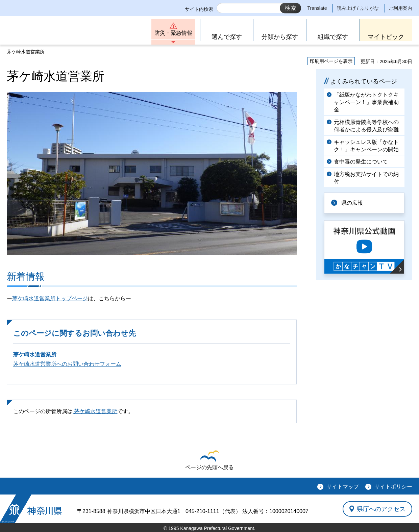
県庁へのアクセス (381, 509)
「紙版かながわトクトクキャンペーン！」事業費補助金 (366, 102)
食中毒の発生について (361, 162)
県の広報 (352, 203)
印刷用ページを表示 (331, 61)
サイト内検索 (199, 9)
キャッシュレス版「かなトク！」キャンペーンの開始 (366, 146)
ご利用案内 (400, 8)
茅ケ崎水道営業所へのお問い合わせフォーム (67, 364)
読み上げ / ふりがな (358, 8)
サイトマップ (343, 487)
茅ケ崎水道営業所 (35, 354)
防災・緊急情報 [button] (173, 33)
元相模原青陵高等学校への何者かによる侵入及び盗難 (366, 126)
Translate (317, 8)
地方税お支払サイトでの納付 (366, 178)
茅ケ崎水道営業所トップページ (50, 298)
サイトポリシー (393, 487)
